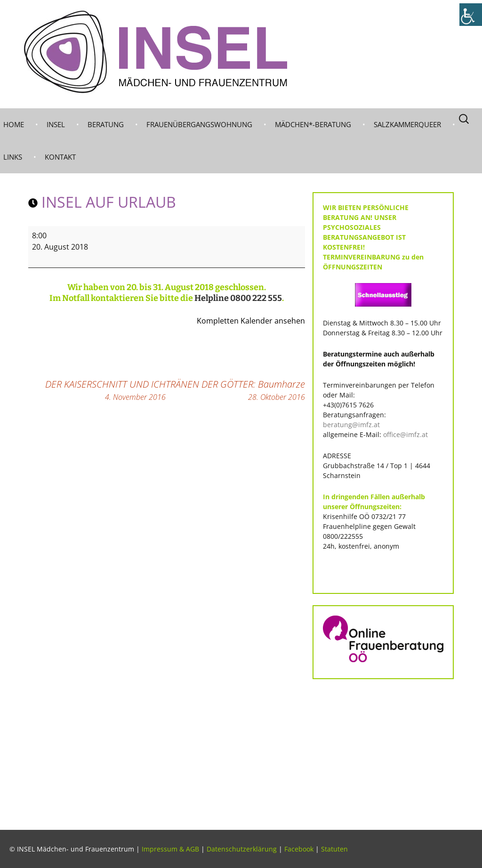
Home (14, 124)
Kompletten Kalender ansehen (251, 321)
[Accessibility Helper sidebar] (471, 15)
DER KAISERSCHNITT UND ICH (105, 390)
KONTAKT (60, 157)
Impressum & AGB (170, 849)
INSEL (56, 124)
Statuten (334, 849)
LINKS (13, 157)
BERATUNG (106, 124)
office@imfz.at (406, 434)
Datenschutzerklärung (242, 849)
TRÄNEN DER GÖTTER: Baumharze (235, 390)
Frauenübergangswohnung (199, 124)
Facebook (299, 849)
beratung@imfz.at (351, 425)
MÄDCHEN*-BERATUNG (313, 124)
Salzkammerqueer (407, 124)
